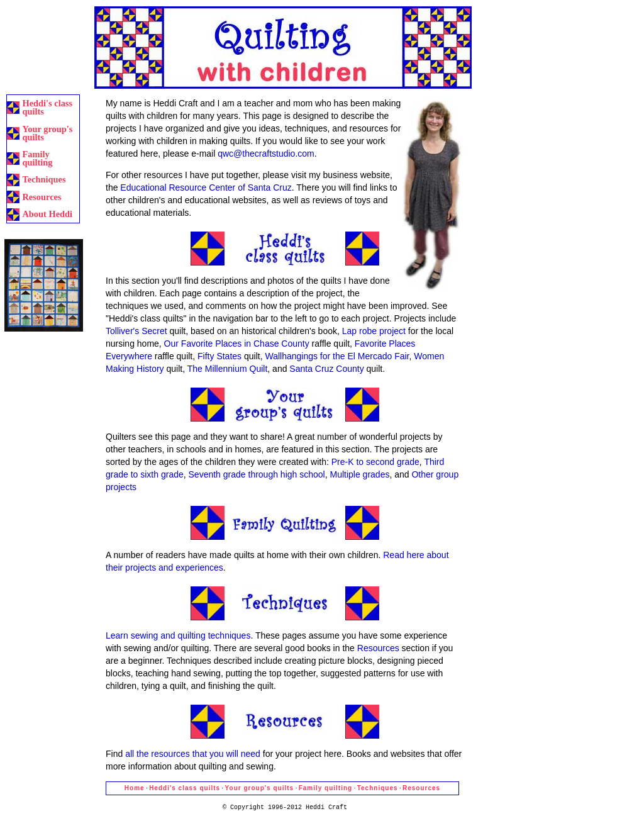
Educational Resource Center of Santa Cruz (206, 187)
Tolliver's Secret (136, 331)
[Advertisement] (44, 46)
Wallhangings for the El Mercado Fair (337, 356)
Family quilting (37, 158)
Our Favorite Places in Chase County (237, 344)
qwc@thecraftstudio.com (266, 154)
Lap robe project (374, 331)
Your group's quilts (47, 133)
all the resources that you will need (193, 754)
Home (135, 788)
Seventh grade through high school (257, 474)
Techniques (44, 179)
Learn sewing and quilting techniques (178, 635)
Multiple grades (359, 474)
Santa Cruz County (326, 369)
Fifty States (219, 356)
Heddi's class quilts (47, 107)
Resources (42, 197)
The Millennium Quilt (228, 369)
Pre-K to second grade (375, 462)
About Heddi (47, 214)
